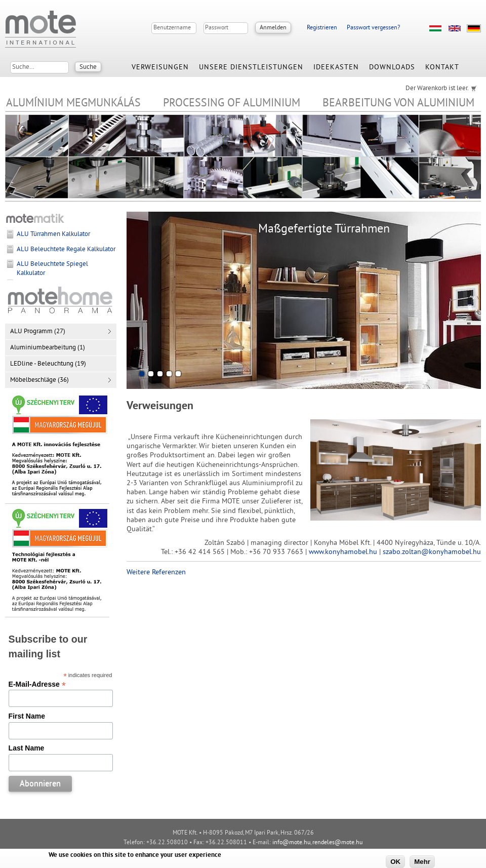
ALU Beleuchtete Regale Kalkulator (66, 250)
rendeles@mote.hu (337, 843)
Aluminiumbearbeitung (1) (48, 348)
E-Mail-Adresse (37, 684)
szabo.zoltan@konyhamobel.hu (432, 552)
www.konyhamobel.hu (343, 552)
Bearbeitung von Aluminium (398, 104)
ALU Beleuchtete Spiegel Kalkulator (52, 269)
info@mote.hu (291, 843)
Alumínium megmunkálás (73, 104)
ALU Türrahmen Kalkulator (53, 234)
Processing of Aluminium (232, 104)
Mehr (422, 862)
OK (395, 862)
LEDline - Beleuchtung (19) (48, 364)
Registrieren (322, 28)
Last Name (27, 748)
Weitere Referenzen (156, 573)
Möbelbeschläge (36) (39, 380)
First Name (27, 716)
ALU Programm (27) (38, 332)
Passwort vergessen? (373, 28)
